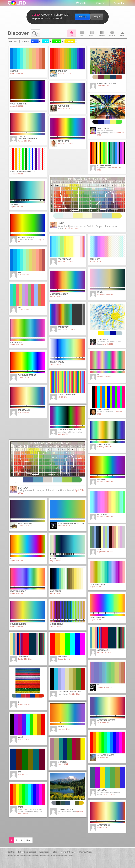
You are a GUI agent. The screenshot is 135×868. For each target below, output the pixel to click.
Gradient (102, 33)
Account (118, 3)
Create (83, 3)
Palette (92, 33)
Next (28, 840)
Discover (100, 3)
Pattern (112, 33)
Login (97, 16)
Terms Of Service (68, 852)
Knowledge (44, 852)
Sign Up (82, 16)
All (72, 33)
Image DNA (122, 33)
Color (82, 33)
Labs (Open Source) (27, 852)
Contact (11, 852)
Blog (55, 852)
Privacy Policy (86, 852)
